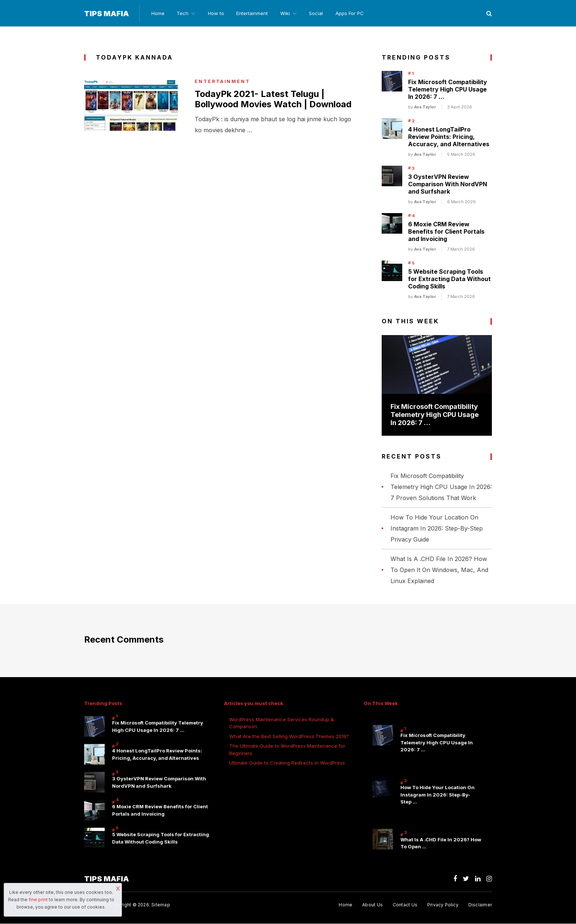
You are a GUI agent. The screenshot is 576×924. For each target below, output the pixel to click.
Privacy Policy (443, 905)
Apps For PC (353, 13)
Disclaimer (480, 905)
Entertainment (253, 13)
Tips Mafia (107, 14)
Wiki (287, 13)
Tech (183, 13)
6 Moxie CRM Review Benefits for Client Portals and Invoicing (446, 232)
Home (157, 13)
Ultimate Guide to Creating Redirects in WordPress (287, 763)
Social (319, 13)
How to (217, 13)
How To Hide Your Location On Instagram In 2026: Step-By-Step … (438, 795)
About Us (372, 905)
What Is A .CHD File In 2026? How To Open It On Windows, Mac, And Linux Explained (439, 570)
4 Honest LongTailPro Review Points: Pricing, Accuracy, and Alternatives (449, 137)
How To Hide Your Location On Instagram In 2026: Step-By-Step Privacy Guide (437, 528)
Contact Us (405, 905)
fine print (38, 900)
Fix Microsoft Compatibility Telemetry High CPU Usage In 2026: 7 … (448, 90)
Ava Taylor (425, 107)
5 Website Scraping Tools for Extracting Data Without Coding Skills (449, 279)
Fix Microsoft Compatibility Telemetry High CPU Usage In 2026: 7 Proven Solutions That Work (441, 487)
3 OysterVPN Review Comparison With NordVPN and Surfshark (448, 184)
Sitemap (161, 905)
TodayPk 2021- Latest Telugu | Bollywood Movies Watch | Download (260, 105)
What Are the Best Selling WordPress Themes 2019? (289, 736)
